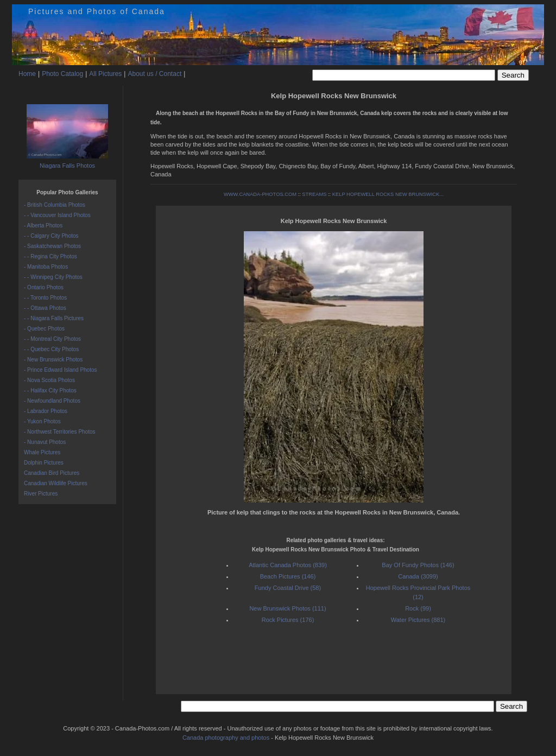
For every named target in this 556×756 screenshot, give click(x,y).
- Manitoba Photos (46, 267)
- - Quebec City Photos (51, 349)
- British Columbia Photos (55, 205)
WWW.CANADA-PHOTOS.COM (260, 194)
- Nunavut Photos (45, 442)
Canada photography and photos (226, 738)
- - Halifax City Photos (50, 390)
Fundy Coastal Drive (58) (288, 588)
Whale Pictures (42, 452)
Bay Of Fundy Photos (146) (418, 565)
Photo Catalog (62, 74)
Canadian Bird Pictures (52, 473)
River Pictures (41, 494)
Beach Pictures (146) (288, 576)
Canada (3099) (418, 576)
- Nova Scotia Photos (49, 380)
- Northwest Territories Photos (60, 432)
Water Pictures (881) (418, 620)
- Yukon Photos (42, 421)
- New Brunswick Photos (53, 360)
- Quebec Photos (44, 329)
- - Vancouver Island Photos (57, 215)
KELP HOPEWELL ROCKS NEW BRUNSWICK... (388, 194)
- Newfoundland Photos (52, 401)
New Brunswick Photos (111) (288, 608)
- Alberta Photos (43, 225)
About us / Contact (154, 74)
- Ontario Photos (44, 287)
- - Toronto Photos (45, 298)
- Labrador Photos (46, 411)
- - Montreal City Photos (52, 339)
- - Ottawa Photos (45, 308)
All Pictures (105, 74)
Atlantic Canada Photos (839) (288, 565)
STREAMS (314, 194)
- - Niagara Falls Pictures (54, 318)
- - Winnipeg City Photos (53, 277)
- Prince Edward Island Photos (61, 370)
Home (27, 74)
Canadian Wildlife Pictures (56, 483)
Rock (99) (418, 608)
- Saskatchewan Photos (52, 246)
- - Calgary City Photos (51, 236)
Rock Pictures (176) (288, 620)
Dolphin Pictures (44, 463)
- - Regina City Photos (50, 256)
